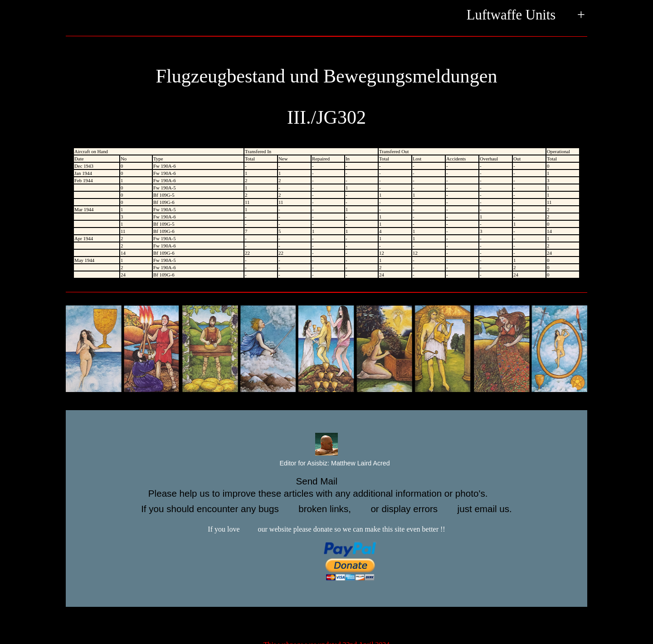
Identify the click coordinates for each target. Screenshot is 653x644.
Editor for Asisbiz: (326, 464)
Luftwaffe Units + (526, 16)
